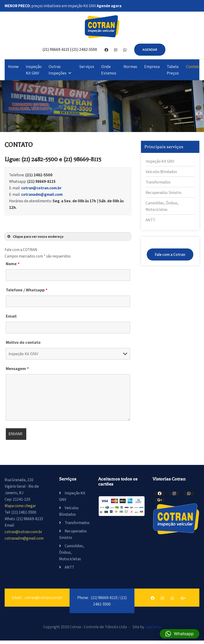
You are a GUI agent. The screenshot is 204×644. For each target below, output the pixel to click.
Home (13, 66)
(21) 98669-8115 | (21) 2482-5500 (70, 49)
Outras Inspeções (58, 70)
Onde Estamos (109, 70)
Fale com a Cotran (170, 254)
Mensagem (17, 369)
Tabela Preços (173, 70)
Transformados (158, 182)
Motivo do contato (23, 342)
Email (11, 316)
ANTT (150, 220)
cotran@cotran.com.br (41, 188)
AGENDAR (150, 50)
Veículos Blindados (161, 172)
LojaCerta (153, 627)
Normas (130, 66)
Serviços (87, 66)
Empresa (152, 66)
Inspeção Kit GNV (34, 70)
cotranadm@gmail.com (42, 194)
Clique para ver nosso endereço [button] (35, 236)
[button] (180, 634)
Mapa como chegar (20, 506)
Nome (13, 264)
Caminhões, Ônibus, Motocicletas (72, 552)
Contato (193, 66)
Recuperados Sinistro (164, 193)
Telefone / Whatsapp (27, 290)
